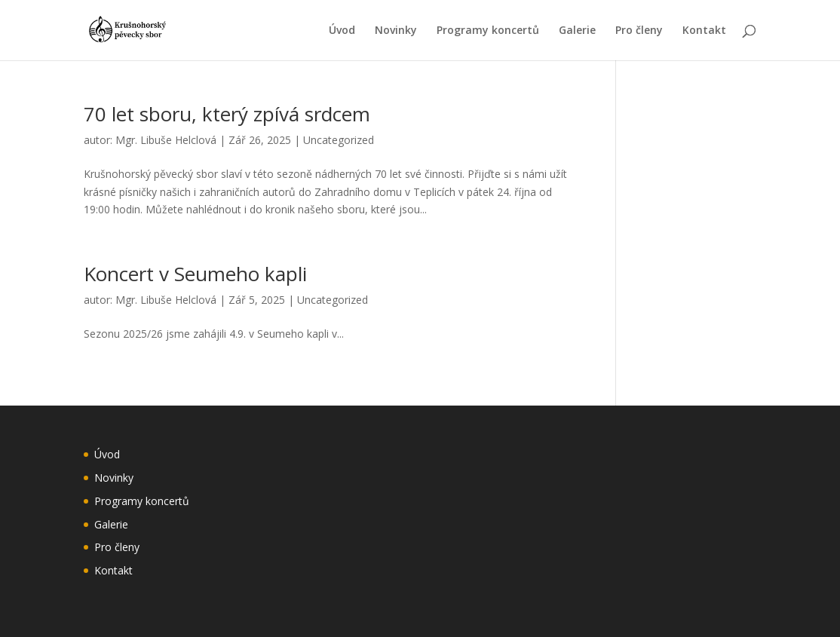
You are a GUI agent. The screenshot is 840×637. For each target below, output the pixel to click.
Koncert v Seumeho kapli (195, 274)
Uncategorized (339, 140)
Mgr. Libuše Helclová (166, 140)
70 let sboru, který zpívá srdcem (227, 114)
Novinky (396, 31)
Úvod (342, 31)
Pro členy (639, 31)
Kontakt (704, 31)
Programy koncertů (488, 31)
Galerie (577, 31)
